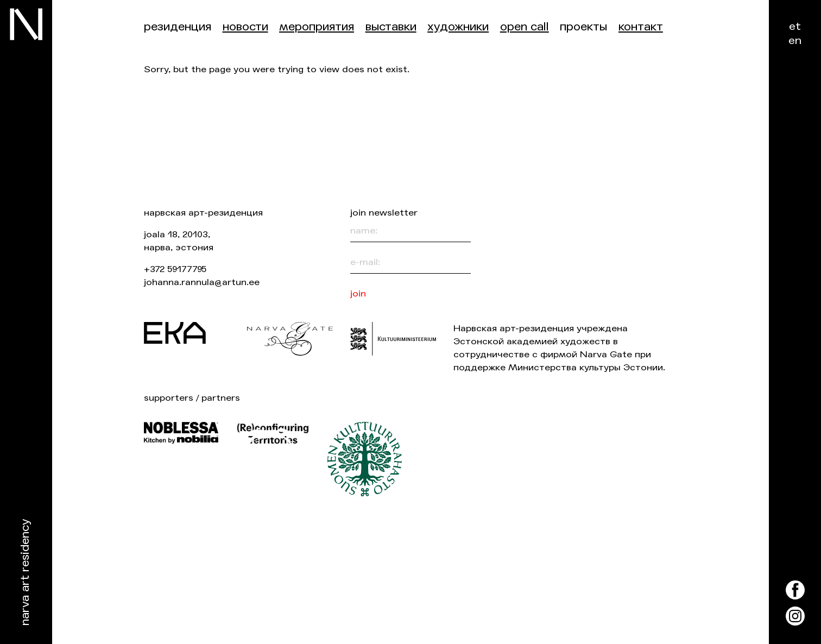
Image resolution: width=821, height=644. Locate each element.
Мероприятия (317, 27)
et (795, 26)
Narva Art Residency (25, 573)
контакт (641, 27)
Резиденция (178, 27)
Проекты (583, 27)
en (795, 40)
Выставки (391, 27)
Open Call (525, 27)
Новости (245, 27)
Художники (458, 27)
